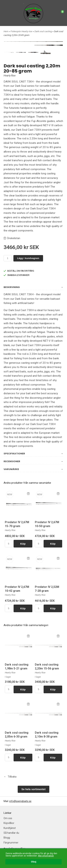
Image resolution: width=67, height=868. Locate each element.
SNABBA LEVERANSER (17, 275)
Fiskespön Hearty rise (22, 31)
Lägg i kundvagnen (28, 258)
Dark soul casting (43, 31)
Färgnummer (11, 843)
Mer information (46, 856)
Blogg (7, 838)
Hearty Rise (10, 76)
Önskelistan (12, 238)
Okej (34, 862)
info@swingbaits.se (20, 801)
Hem (6, 31)
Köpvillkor (9, 823)
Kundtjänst (10, 828)
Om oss (8, 818)
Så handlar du (11, 833)
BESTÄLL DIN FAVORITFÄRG (19, 271)
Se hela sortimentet (33, 789)
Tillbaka (10, 777)
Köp (23, 544)
